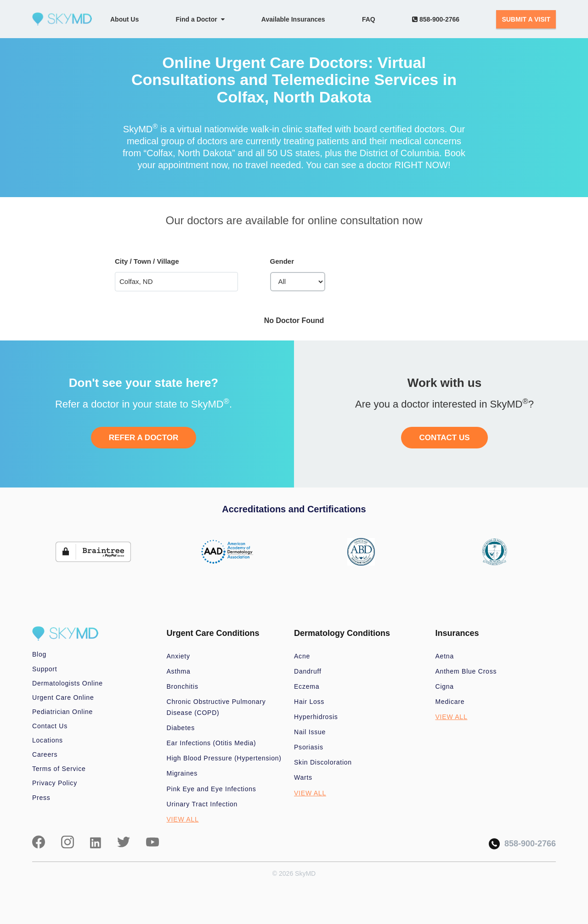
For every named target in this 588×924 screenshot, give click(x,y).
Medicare (450, 702)
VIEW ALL (183, 819)
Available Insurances (293, 19)
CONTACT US (444, 438)
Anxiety (178, 656)
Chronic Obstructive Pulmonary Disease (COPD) (216, 707)
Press (41, 798)
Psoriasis (309, 747)
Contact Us (50, 726)
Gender (282, 261)
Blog (39, 654)
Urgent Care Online (63, 697)
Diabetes (181, 728)
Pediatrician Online (62, 712)
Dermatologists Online (68, 683)
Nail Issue (310, 732)
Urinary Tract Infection (202, 804)
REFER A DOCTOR (144, 438)
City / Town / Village (147, 261)
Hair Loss (309, 702)
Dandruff (308, 671)
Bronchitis (183, 686)
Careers (45, 754)
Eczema (307, 686)
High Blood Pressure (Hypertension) (224, 758)
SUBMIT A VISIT (526, 19)
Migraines (182, 773)
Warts (303, 777)
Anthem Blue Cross (466, 671)
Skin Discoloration (323, 762)
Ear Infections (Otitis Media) (212, 743)
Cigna (445, 686)
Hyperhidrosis (316, 717)
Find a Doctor (200, 19)
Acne (302, 656)
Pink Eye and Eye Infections (212, 789)
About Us (124, 19)
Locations (48, 740)
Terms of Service (59, 769)
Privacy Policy (55, 783)
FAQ (369, 19)
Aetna (445, 656)
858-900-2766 (436, 19)
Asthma (179, 671)
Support (45, 669)
